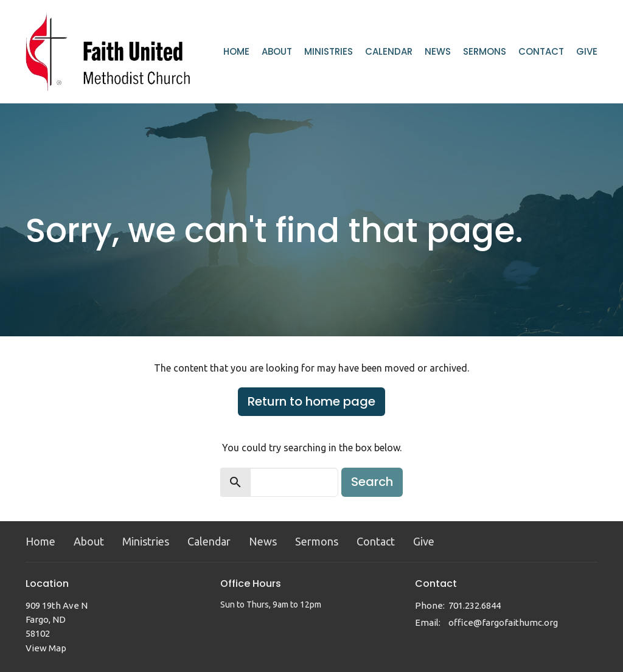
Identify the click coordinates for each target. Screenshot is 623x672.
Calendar (389, 51)
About (277, 51)
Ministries (329, 51)
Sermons (485, 51)
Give (587, 51)
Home (236, 51)
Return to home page (311, 401)
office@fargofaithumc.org (503, 622)
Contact (541, 51)
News (438, 51)
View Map (46, 648)
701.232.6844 (475, 605)
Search (372, 482)
